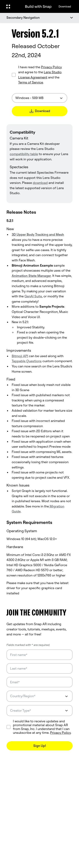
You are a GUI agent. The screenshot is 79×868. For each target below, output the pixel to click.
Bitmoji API (20, 356)
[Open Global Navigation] (12, 6)
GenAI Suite (33, 296)
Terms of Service (31, 82)
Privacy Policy (51, 67)
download (40, 183)
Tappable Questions (27, 361)
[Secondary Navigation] (39, 18)
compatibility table (24, 154)
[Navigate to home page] (38, 7)
